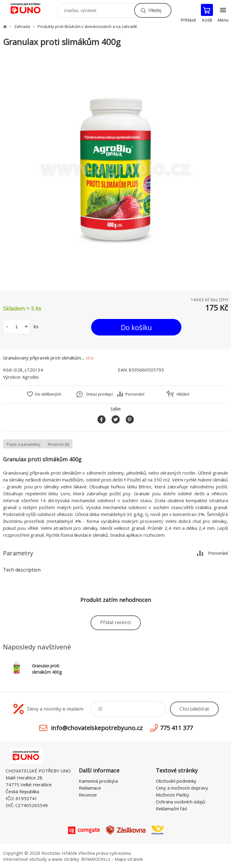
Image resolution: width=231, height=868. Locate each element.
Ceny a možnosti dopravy (182, 788)
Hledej (155, 10)
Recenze (88, 795)
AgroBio (31, 377)
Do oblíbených (48, 394)
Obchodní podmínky (176, 781)
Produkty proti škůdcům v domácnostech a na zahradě (87, 26)
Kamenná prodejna (98, 781)
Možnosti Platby (172, 795)
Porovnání (135, 394)
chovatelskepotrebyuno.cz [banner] (30, 9)
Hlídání (183, 394)
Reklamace (90, 788)
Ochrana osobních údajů (180, 802)
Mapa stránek (129, 859)
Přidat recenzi (116, 622)
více (90, 358)
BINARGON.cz (96, 859)
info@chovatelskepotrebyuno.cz (97, 728)
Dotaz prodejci (100, 394)
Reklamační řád (171, 809)
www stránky (65, 859)
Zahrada (22, 26)
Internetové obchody (25, 859)
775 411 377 (176, 728)
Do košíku (136, 327)
